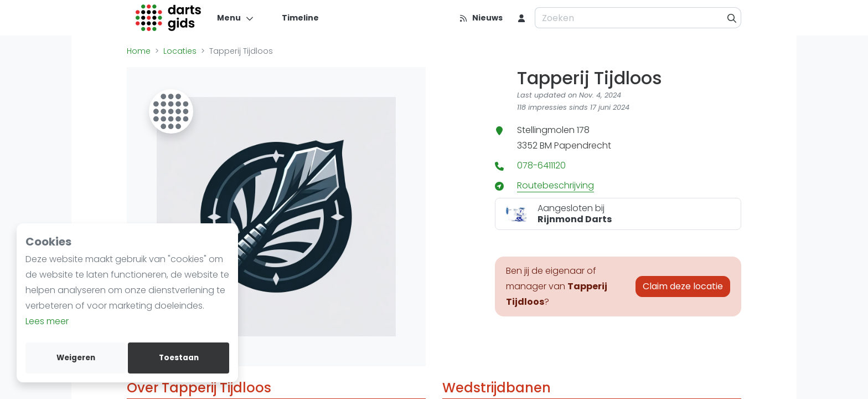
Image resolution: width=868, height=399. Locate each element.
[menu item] (521, 18)
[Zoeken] (732, 18)
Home (139, 51)
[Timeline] (294, 18)
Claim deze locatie (683, 286)
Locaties (180, 51)
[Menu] (236, 18)
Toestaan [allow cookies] (179, 358)
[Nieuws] (481, 18)
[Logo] (169, 18)
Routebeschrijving (556, 185)
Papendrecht (583, 145)
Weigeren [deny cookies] (76, 358)
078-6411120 (541, 165)
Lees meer (47, 321)
